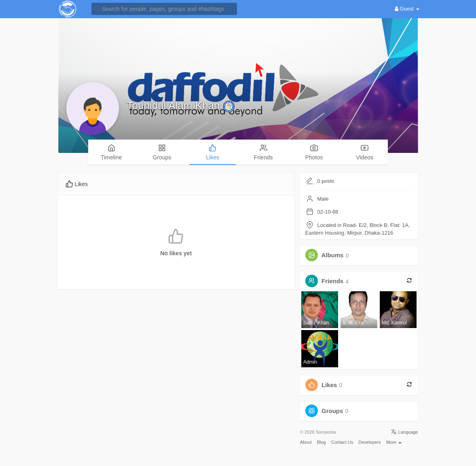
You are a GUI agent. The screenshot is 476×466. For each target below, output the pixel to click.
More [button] (394, 442)
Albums (332, 255)
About (306, 442)
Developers (370, 442)
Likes (329, 385)
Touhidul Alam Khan (175, 106)
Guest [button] (407, 9)
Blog (322, 442)
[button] (164, 8)
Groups (332, 411)
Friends (332, 281)
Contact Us (342, 442)
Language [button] (404, 432)
